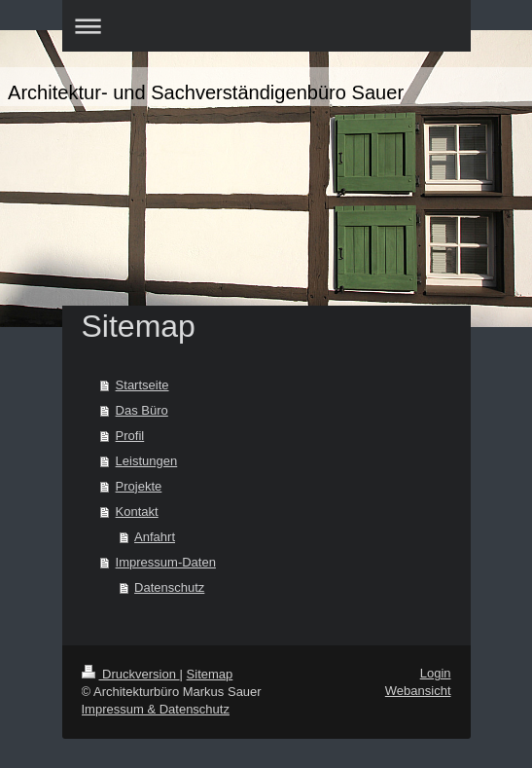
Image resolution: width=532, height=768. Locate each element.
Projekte (139, 486)
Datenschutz (169, 587)
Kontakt (137, 512)
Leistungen (147, 461)
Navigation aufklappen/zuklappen (266, 26)
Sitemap (210, 674)
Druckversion (131, 674)
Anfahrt (155, 537)
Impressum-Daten (166, 562)
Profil (130, 436)
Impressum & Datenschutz (156, 709)
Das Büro (142, 410)
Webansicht (418, 691)
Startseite (142, 385)
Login (436, 673)
